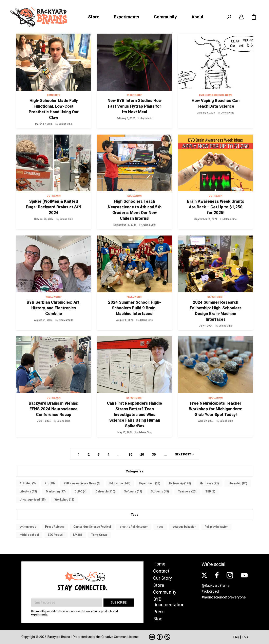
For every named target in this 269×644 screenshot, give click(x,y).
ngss (160, 527)
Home (159, 564)
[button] (254, 17)
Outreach (54, 196)
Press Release (55, 527)
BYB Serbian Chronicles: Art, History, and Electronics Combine (54, 308)
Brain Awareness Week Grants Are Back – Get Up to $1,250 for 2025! (216, 207)
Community (165, 17)
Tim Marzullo (66, 320)
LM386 (78, 535)
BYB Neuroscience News (216, 95)
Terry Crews (99, 535)
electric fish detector (134, 527)
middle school (29, 535)
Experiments (127, 17)
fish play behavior (216, 527)
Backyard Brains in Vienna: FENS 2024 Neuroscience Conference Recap (54, 409)
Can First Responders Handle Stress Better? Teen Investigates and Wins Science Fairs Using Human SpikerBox (134, 415)
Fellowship (54, 297)
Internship (135, 95)
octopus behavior (184, 527)
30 (154, 455)
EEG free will (56, 535)
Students (54, 95)
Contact (161, 571)
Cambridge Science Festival (92, 527)
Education (134, 196)
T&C (245, 637)
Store (94, 17)
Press (159, 612)
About (197, 17)
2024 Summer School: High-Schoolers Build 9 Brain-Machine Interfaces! (135, 308)
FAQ (236, 637)
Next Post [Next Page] (183, 454)
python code (28, 527)
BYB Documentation (169, 602)
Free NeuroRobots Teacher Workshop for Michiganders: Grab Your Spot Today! (216, 409)
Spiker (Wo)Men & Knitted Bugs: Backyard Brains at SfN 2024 (54, 207)
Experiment (216, 297)
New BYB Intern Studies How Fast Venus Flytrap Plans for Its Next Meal (135, 106)
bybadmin (147, 118)
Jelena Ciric (65, 124)
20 (142, 455)
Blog (158, 619)
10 (130, 455)
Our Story (162, 578)
